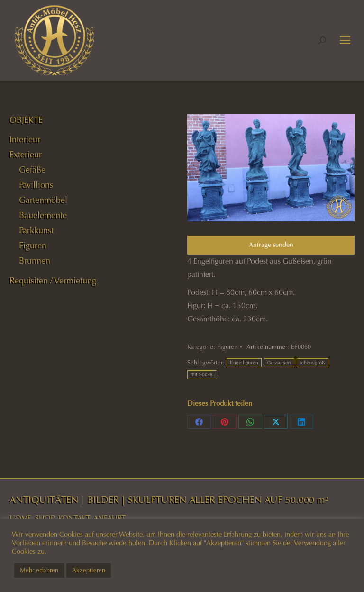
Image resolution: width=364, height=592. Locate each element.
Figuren (227, 347)
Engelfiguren (244, 363)
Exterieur (26, 155)
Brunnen (35, 261)
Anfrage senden (271, 245)
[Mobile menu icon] (345, 40)
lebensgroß (313, 363)
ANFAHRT (109, 518)
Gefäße (32, 170)
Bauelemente (43, 215)
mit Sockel (202, 375)
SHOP (45, 518)
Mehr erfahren (39, 570)
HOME (20, 518)
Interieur (25, 139)
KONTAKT (74, 518)
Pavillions (36, 185)
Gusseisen (279, 363)
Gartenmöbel (43, 200)
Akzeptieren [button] (89, 570)
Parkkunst (36, 230)
